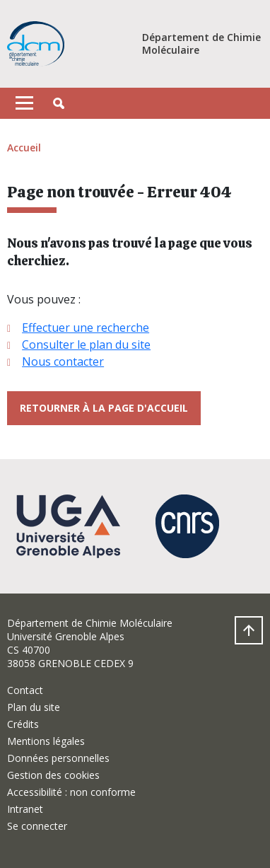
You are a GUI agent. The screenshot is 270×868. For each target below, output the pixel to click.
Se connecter (37, 826)
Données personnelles (58, 758)
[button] (59, 103)
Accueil (24, 147)
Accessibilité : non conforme (71, 792)
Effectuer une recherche (86, 328)
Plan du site (34, 707)
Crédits (23, 724)
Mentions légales (46, 741)
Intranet (25, 809)
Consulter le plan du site (86, 345)
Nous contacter (63, 361)
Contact (25, 690)
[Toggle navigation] (24, 103)
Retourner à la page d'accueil (104, 408)
